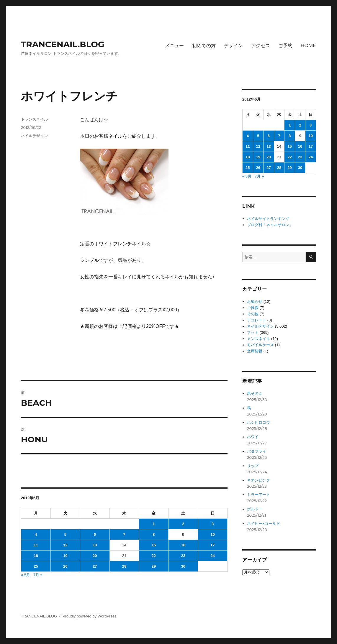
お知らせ (255, 302)
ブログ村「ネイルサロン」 (270, 225)
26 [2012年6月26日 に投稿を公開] (65, 566)
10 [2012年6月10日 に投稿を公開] (212, 534)
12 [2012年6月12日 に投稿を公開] (65, 545)
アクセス (261, 46)
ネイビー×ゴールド (264, 524)
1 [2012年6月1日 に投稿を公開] (154, 524)
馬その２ (255, 394)
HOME (308, 46)
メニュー (174, 46)
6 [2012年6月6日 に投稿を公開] (95, 534)
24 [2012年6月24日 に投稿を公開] (212, 556)
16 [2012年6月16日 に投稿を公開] (183, 545)
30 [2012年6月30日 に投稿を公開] (183, 566)
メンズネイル (259, 339)
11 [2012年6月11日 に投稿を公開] (36, 545)
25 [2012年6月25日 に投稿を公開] (36, 566)
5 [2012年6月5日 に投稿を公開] (65, 534)
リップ (253, 466)
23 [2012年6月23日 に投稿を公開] (183, 556)
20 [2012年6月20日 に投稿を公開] (95, 556)
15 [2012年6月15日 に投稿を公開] (154, 545)
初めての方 (204, 46)
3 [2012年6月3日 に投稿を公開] (213, 524)
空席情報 (255, 351)
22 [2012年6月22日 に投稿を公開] (154, 556)
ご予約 (285, 46)
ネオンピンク (259, 480)
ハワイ (253, 437)
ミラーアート (259, 495)
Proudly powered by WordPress (90, 616)
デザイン (233, 46)
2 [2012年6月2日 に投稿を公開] (183, 524)
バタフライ (257, 451)
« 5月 (26, 575)
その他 (253, 314)
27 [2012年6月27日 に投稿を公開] (95, 566)
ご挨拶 (253, 308)
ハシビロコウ (259, 422)
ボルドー (255, 509)
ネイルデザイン (34, 136)
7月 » (38, 575)
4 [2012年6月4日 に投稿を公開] (36, 534)
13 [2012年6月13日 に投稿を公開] (95, 545)
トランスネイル (34, 119)
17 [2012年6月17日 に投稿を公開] (212, 545)
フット (253, 332)
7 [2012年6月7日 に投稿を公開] (124, 534)
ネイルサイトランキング (268, 219)
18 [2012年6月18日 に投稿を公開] (36, 556)
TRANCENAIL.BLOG (63, 44)
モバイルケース (260, 345)
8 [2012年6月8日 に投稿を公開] (154, 534)
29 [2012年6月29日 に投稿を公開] (154, 566)
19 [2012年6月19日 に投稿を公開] (65, 556)
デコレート (257, 320)
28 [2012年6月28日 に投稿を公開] (124, 566)
